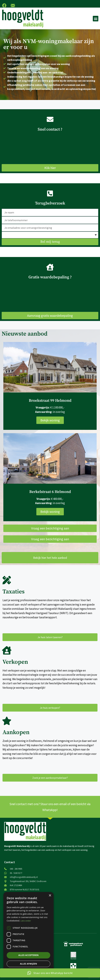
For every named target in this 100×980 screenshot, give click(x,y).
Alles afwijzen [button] (28, 964)
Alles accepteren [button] (29, 955)
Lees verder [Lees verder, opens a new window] (26, 921)
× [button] (50, 896)
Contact (10, 862)
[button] (96, 19)
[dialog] (28, 934)
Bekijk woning (50, 420)
